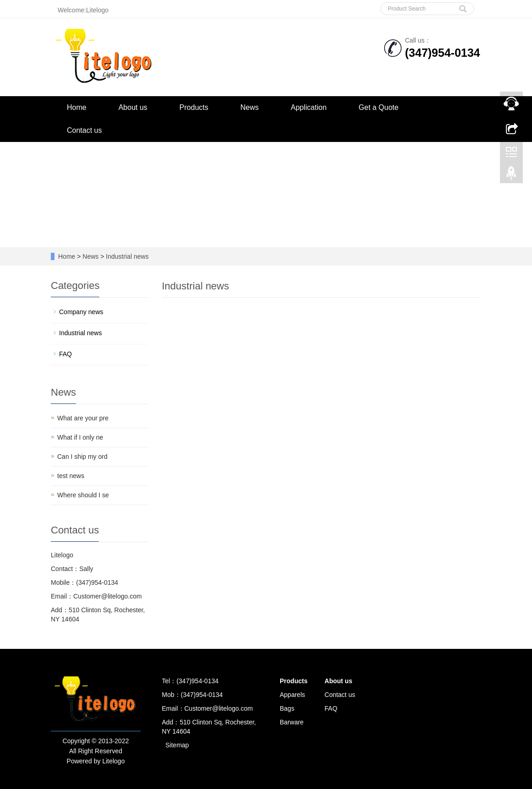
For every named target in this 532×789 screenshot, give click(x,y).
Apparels (292, 695)
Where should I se (83, 495)
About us (133, 107)
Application (309, 107)
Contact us (84, 130)
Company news (81, 312)
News (250, 107)
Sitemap (177, 745)
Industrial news (126, 256)
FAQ (65, 354)
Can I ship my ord (82, 457)
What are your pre (83, 418)
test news (71, 476)
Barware (292, 722)
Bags (287, 708)
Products (194, 107)
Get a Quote (378, 107)
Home (77, 107)
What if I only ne (80, 437)
